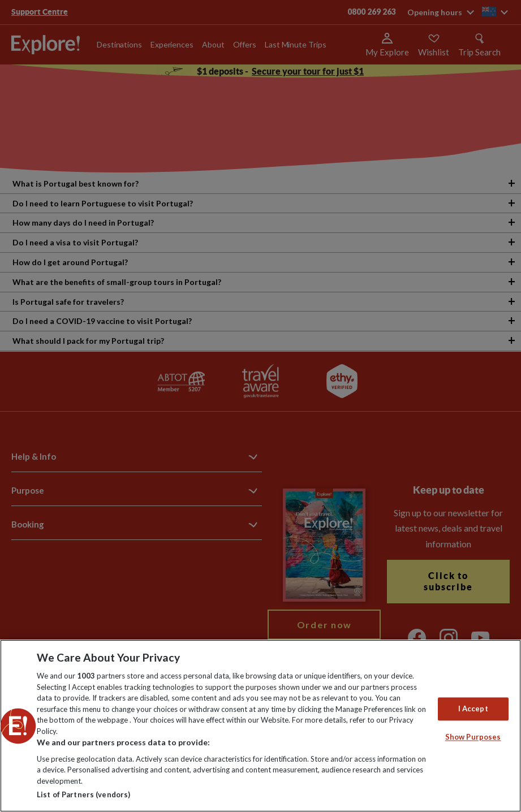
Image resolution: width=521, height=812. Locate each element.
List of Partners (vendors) (83, 794)
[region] (260, 726)
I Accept (473, 709)
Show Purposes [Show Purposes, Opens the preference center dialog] (473, 737)
